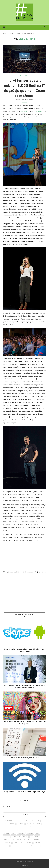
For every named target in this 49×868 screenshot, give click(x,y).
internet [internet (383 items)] (7, 833)
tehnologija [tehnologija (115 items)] (37, 843)
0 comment (28, 572)
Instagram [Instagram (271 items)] (34, 830)
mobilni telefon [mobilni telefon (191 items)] (16, 837)
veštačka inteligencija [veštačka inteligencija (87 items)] (34, 846)
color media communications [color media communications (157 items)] (34, 824)
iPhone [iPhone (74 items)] (14, 833)
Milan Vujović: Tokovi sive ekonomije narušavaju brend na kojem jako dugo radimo (24, 686)
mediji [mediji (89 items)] (37, 833)
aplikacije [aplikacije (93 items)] (32, 821)
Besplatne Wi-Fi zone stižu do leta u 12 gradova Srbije (25, 792)
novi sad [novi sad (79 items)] (25, 837)
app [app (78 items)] (39, 821)
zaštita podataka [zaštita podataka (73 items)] (22, 849)
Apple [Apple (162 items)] (6, 824)
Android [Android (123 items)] (17, 821)
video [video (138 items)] (6, 849)
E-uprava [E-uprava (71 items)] (36, 827)
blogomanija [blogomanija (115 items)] (20, 824)
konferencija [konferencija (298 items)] (21, 833)
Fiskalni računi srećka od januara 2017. (24, 758)
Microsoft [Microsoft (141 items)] (7, 837)
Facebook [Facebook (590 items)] (7, 830)
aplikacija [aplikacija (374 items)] (24, 821)
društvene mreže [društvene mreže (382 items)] (27, 827)
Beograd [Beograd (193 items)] (12, 824)
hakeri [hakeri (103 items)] (27, 830)
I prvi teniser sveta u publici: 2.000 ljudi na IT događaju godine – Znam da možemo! (24, 88)
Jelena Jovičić (28, 100)
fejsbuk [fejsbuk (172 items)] (14, 830)
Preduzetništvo (24, 76)
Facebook (7, 806)
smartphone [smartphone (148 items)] (7, 843)
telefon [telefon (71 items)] (6, 846)
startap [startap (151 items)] (29, 843)
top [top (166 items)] (12, 846)
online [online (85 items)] (37, 837)
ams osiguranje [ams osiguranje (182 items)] (8, 821)
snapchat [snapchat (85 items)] (16, 843)
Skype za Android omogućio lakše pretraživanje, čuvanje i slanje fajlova (24, 650)
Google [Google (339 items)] (20, 830)
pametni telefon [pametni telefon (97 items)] (21, 840)
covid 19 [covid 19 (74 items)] (6, 827)
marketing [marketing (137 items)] (30, 833)
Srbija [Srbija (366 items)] (23, 843)
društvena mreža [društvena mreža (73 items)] (15, 827)
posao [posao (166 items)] (30, 840)
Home (5, 33)
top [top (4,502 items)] (17, 846)
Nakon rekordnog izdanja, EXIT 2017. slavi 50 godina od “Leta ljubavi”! (25, 723)
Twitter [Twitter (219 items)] (23, 846)
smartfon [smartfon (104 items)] (37, 840)
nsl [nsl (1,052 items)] (31, 837)
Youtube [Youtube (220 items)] (12, 849)
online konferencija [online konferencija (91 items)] (9, 840)
